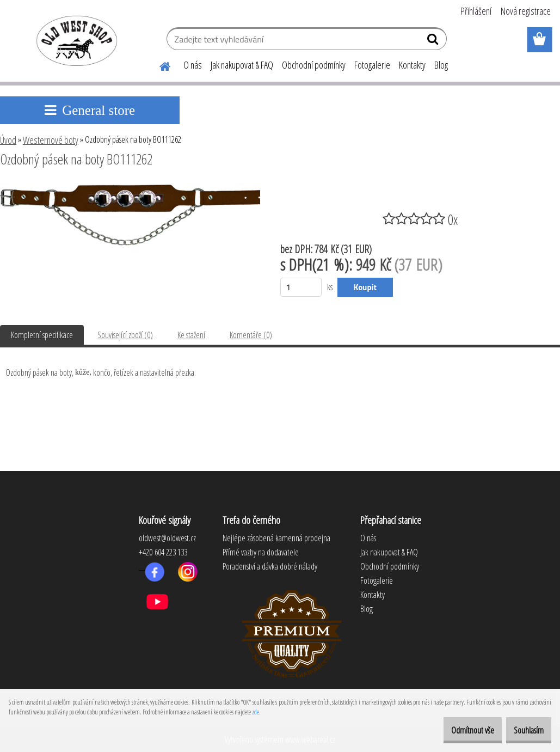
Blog (441, 65)
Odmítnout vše (455, 730)
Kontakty (412, 65)
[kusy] (301, 287)
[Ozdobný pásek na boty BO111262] (130, 189)
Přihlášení (476, 11)
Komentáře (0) (251, 335)
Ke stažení (191, 335)
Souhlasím (523, 730)
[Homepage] (158, 65)
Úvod (8, 140)
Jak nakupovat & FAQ (242, 65)
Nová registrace (526, 11)
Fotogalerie (372, 65)
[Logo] (75, 40)
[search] (434, 41)
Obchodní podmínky (314, 65)
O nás (193, 65)
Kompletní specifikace (42, 335)
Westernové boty (51, 140)
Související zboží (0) (125, 335)
